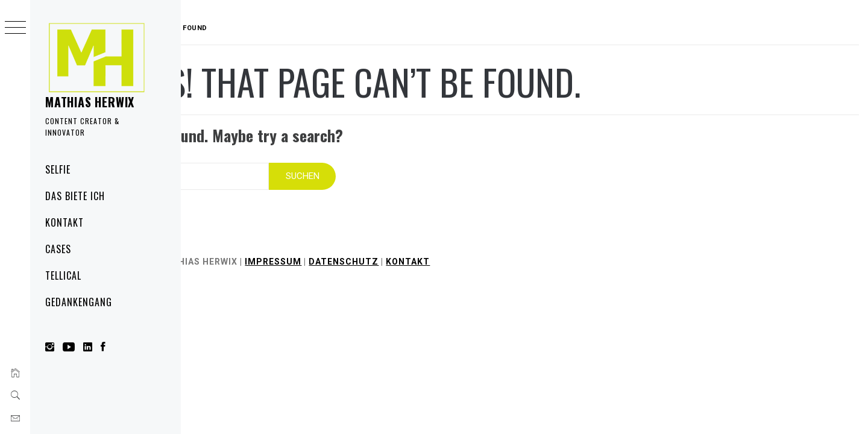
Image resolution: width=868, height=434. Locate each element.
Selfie (58, 169)
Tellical (63, 275)
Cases (58, 249)
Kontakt (64, 222)
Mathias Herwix (90, 102)
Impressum (350, 254)
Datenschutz (421, 254)
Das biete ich (75, 196)
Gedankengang (79, 302)
